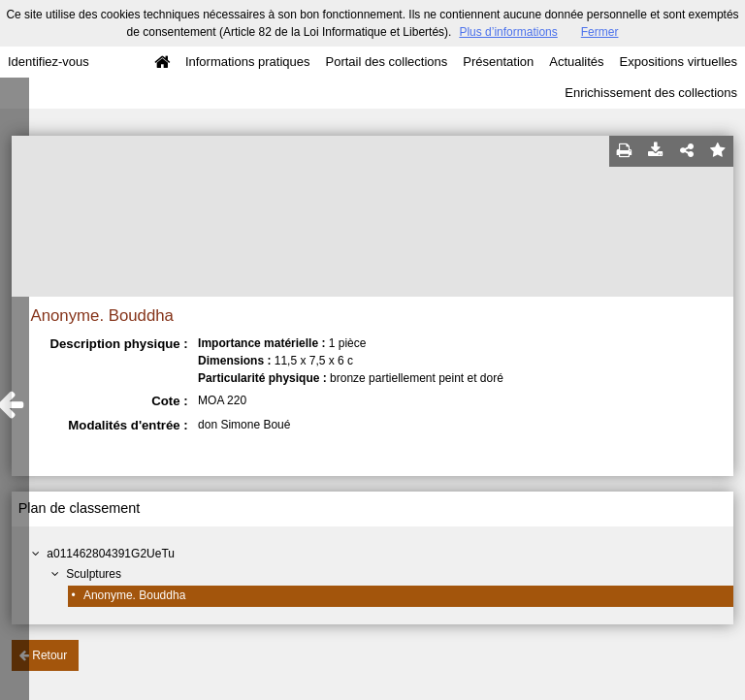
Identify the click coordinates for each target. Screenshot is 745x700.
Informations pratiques (248, 62)
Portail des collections (387, 62)
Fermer (600, 32)
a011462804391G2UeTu (111, 554)
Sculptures (94, 574)
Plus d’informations (508, 32)
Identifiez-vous (49, 62)
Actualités (576, 62)
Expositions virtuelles (679, 62)
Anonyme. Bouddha (134, 595)
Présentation (498, 62)
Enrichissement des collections (651, 93)
